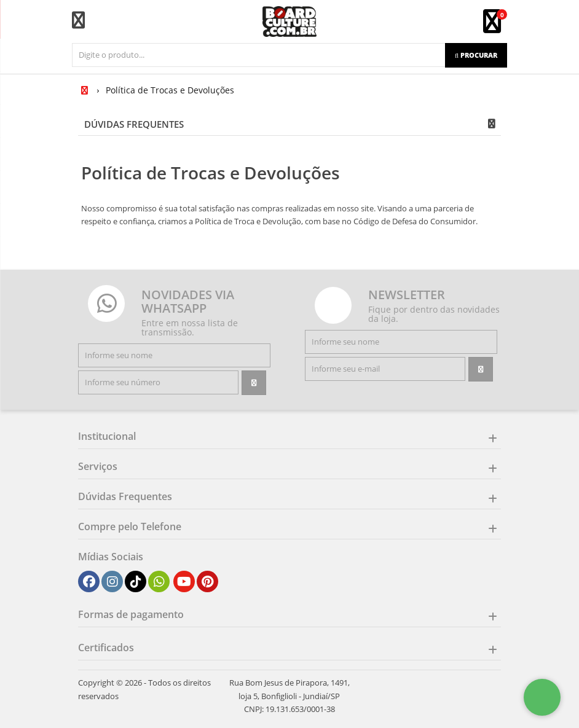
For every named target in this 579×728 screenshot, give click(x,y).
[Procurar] (476, 55)
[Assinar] (254, 383)
